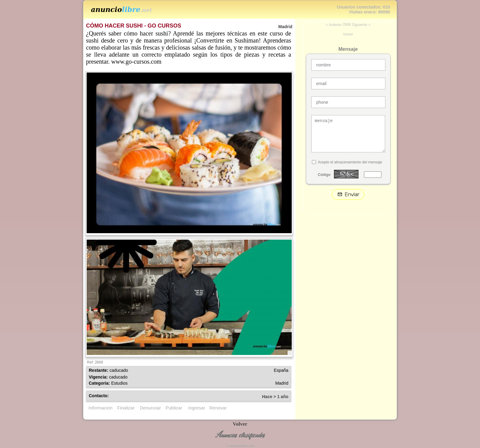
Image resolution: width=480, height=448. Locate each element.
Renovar (218, 408)
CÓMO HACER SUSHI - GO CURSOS (134, 26)
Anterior (335, 25)
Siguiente (360, 25)
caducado (119, 370)
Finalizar (126, 408)
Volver (348, 34)
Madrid (282, 383)
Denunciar (150, 408)
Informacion (100, 408)
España (281, 370)
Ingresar (197, 408)
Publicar (174, 408)
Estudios (119, 383)
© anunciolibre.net (240, 446)
